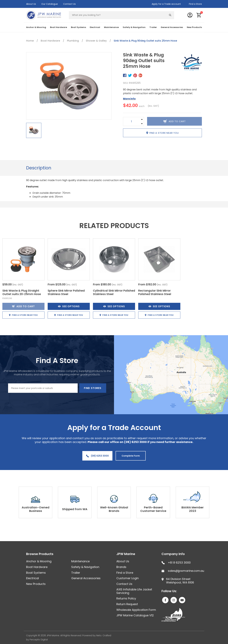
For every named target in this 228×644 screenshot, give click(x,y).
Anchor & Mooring (36, 27)
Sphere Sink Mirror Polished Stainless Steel (66, 292)
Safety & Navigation (134, 27)
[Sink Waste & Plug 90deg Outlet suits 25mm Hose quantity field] (131, 121)
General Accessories (172, 27)
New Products (194, 27)
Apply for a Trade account (166, 4)
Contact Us (69, 4)
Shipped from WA (75, 509)
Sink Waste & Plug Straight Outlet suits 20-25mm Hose (22, 292)
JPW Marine (126, 554)
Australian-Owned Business (36, 509)
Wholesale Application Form (136, 610)
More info (129, 99)
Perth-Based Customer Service (153, 509)
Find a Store (195, 4)
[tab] (39, 168)
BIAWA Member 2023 (193, 509)
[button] (199, 15)
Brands (121, 567)
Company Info (173, 554)
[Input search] (118, 15)
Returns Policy (126, 598)
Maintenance (111, 27)
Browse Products (40, 554)
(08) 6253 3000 (97, 456)
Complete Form (131, 456)
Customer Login (128, 578)
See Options (69, 306)
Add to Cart (23, 306)
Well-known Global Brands (114, 509)
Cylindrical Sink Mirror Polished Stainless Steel (114, 292)
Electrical (95, 27)
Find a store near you (163, 133)
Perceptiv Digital (39, 640)
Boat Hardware (59, 27)
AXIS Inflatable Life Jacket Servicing (134, 591)
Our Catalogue (50, 4)
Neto (99, 635)
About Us (31, 4)
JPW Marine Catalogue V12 (135, 615)
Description (39, 168)
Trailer (153, 27)
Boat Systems (78, 27)
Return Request (127, 604)
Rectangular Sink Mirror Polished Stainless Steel (155, 292)
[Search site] (170, 15)
